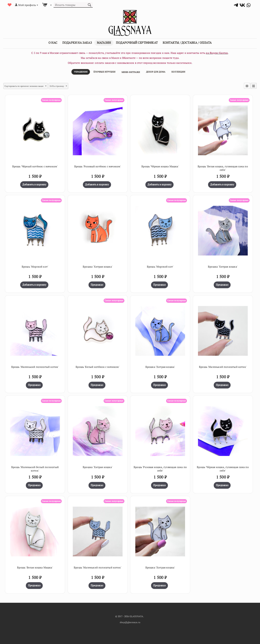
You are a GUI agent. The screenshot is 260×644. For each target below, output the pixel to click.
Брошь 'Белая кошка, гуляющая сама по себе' (223, 167)
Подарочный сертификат (137, 43)
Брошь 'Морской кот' (35, 266)
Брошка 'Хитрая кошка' (98, 266)
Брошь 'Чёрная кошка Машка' (160, 165)
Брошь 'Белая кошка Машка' (35, 567)
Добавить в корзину (34, 183)
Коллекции (178, 72)
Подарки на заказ (77, 43)
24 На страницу (67, 86)
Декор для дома (156, 72)
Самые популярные (50, 99)
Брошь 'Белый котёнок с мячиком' (98, 366)
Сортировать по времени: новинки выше (29, 86)
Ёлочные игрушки (104, 72)
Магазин (104, 43)
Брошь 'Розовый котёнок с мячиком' (98, 165)
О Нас (53, 43)
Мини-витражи (131, 72)
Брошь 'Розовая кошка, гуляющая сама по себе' (160, 468)
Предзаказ (97, 284)
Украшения (81, 72)
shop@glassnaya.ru (130, 621)
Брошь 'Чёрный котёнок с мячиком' (35, 165)
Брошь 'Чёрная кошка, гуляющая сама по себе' (223, 468)
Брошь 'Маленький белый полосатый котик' (35, 468)
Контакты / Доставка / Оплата (187, 43)
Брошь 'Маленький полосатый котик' (35, 366)
